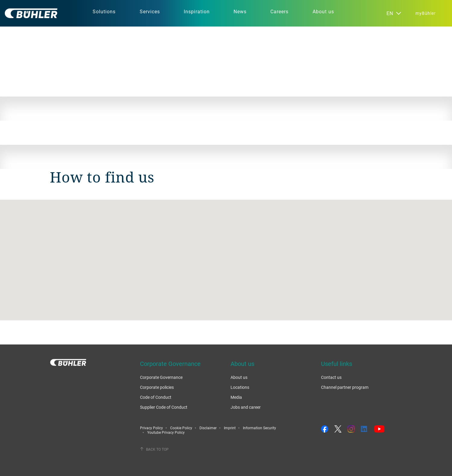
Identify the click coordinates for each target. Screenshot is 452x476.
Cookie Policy (181, 428)
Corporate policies (157, 387)
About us (239, 377)
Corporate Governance (161, 377)
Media (236, 397)
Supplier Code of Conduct (164, 407)
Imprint (230, 428)
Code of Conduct (156, 397)
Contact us (331, 377)
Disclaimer (208, 428)
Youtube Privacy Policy (166, 432)
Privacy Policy (151, 428)
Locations (240, 387)
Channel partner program (345, 387)
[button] (226, 254)
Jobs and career (246, 407)
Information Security (259, 428)
